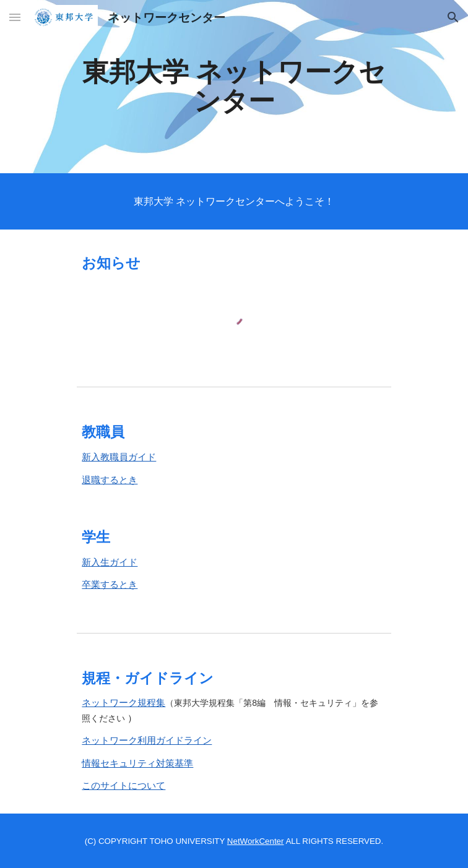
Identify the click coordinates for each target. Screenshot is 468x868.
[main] (234, 87)
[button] (15, 17)
